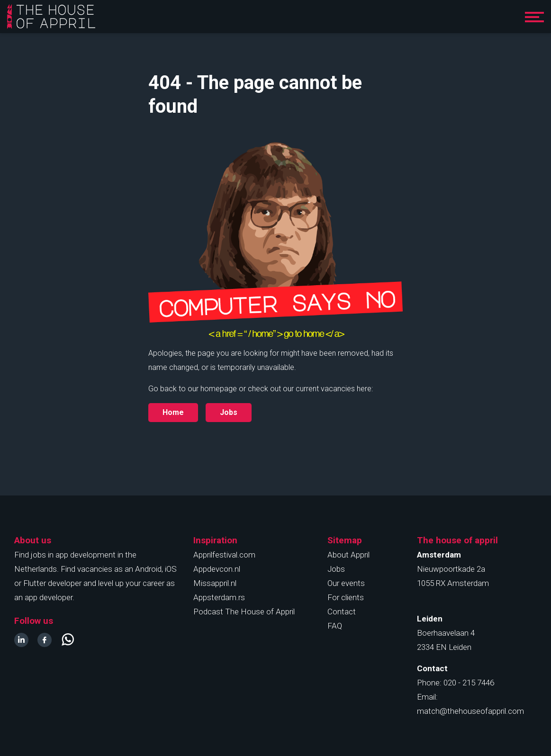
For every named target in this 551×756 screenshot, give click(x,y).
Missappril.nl (215, 583)
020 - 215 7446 (469, 683)
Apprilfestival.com (224, 555)
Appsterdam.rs (219, 597)
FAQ (335, 626)
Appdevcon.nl (217, 569)
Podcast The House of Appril (244, 612)
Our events (346, 583)
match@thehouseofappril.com (470, 711)
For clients (346, 597)
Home (173, 412)
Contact (342, 612)
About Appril (348, 555)
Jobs (336, 569)
